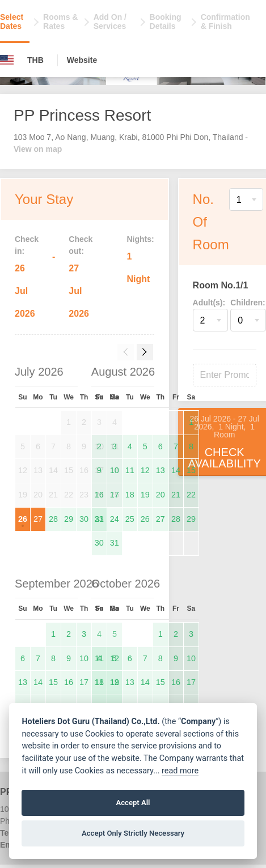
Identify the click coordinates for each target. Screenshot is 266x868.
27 (38, 519)
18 (130, 495)
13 (161, 470)
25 (130, 519)
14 (176, 470)
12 (145, 470)
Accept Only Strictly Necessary (133, 833)
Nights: (140, 239)
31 (115, 543)
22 (191, 495)
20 (161, 495)
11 (130, 470)
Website (82, 60)
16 (99, 495)
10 (115, 470)
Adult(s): (209, 303)
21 (176, 495)
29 (69, 519)
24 (115, 519)
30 (84, 519)
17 (115, 495)
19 (145, 495)
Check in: (27, 245)
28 (53, 519)
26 (23, 519)
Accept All (133, 803)
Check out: (81, 245)
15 (191, 470)
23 (99, 519)
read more (180, 771)
